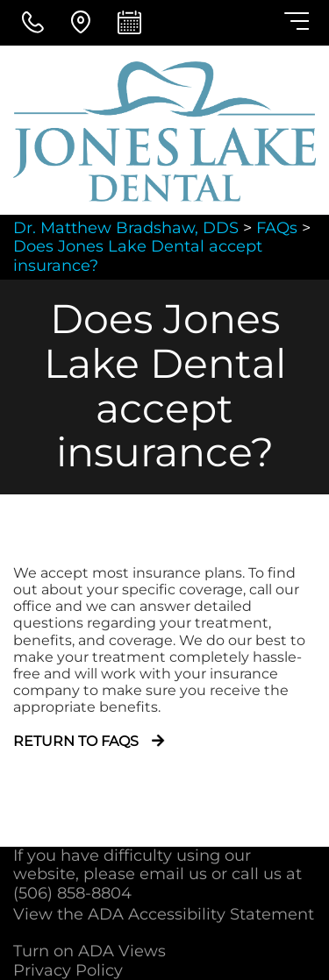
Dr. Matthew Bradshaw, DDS (126, 228)
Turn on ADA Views (89, 951)
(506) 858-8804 (72, 893)
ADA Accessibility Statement (201, 914)
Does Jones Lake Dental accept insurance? (138, 256)
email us (173, 874)
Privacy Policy (68, 970)
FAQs (277, 228)
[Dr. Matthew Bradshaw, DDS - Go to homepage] (164, 131)
